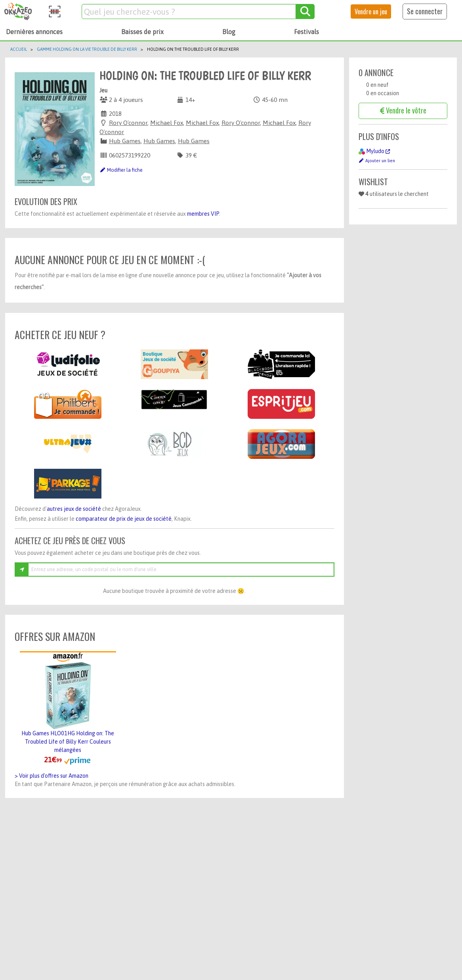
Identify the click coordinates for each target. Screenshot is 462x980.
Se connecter (425, 11)
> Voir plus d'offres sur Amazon (52, 776)
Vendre (371, 12)
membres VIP (203, 214)
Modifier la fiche (121, 170)
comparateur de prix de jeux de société (124, 519)
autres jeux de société (74, 509)
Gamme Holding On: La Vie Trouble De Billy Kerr (87, 49)
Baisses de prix (142, 32)
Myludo (378, 151)
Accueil (19, 49)
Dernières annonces (34, 32)
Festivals (306, 32)
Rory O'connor (128, 123)
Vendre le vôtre (403, 110)
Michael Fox (167, 123)
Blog (229, 32)
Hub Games (125, 141)
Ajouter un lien (377, 160)
